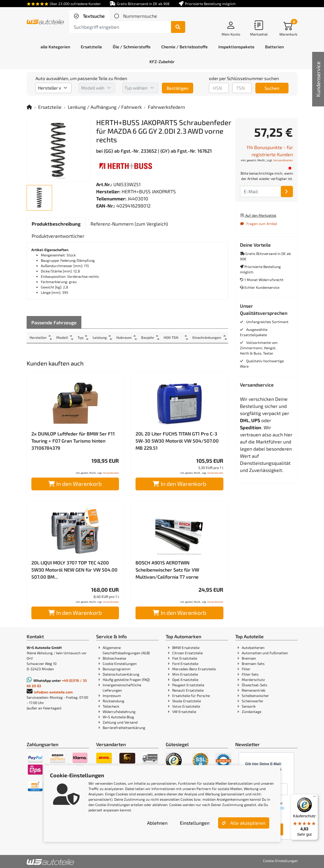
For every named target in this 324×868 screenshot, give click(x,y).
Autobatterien (253, 647)
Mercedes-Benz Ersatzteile (194, 669)
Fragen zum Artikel (259, 224)
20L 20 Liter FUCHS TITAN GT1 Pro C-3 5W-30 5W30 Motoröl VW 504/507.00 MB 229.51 (177, 441)
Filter (246, 669)
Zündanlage (252, 711)
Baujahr (149, 337)
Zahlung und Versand (120, 722)
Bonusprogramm (117, 669)
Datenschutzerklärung (121, 674)
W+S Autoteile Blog (118, 717)
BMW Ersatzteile (186, 647)
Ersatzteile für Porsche (191, 695)
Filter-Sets (250, 674)
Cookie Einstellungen (120, 663)
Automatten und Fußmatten (265, 653)
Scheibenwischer (255, 695)
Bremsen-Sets (253, 663)
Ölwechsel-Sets (254, 685)
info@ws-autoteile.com (53, 692)
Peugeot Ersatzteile (188, 685)
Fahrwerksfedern (166, 107)
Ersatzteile (50, 107)
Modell (62, 337)
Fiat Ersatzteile (185, 658)
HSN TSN (172, 337)
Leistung (100, 337)
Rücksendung (113, 701)
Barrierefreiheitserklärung (124, 727)
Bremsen (249, 658)
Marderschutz (253, 679)
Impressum (112, 695)
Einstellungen (195, 823)
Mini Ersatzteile (185, 674)
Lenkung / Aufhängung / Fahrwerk (105, 107)
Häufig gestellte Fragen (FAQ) (126, 679)
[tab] (89, 16)
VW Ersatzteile (184, 711)
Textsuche (93, 16)
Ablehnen (157, 823)
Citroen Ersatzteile (187, 653)
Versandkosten (111, 473)
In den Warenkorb (75, 484)
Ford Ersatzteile (185, 663)
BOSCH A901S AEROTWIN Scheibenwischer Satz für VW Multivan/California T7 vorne (167, 570)
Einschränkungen (207, 337)
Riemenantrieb (254, 690)
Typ (81, 337)
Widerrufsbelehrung (119, 711)
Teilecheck (111, 706)
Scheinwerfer (253, 701)
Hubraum (125, 337)
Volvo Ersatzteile (186, 706)
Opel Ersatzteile (185, 679)
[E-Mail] (287, 192)
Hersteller (38, 337)
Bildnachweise (114, 658)
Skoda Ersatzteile (187, 701)
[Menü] (315, 798)
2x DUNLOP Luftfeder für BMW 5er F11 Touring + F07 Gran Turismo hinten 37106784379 (73, 441)
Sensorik (249, 706)
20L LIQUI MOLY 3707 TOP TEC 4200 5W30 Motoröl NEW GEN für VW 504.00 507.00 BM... (74, 570)
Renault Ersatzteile (188, 690)
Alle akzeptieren (244, 823)
